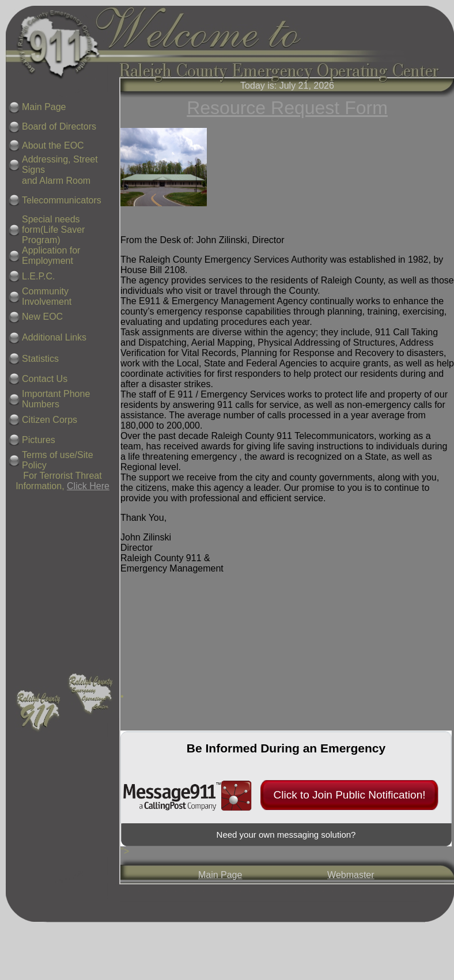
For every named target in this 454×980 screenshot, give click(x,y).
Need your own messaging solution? (286, 835)
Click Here (88, 486)
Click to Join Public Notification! (350, 795)
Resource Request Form (287, 108)
